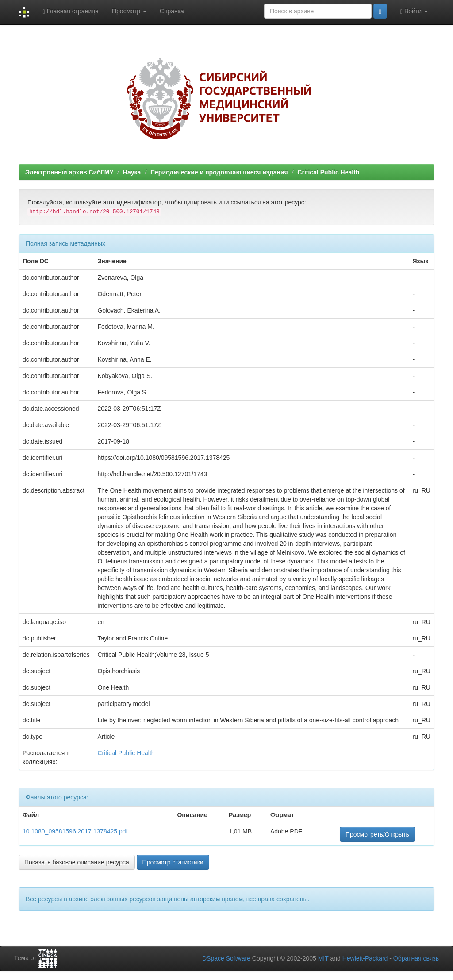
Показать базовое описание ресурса (77, 862)
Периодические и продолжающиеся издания (219, 172)
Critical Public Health (328, 172)
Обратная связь (416, 958)
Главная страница (71, 11)
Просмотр (129, 11)
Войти (414, 11)
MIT (323, 958)
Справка (172, 11)
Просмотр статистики (173, 862)
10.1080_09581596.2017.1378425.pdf (75, 831)
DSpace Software (226, 958)
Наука (132, 172)
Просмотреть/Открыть (377, 834)
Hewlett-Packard (365, 958)
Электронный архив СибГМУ (69, 172)
